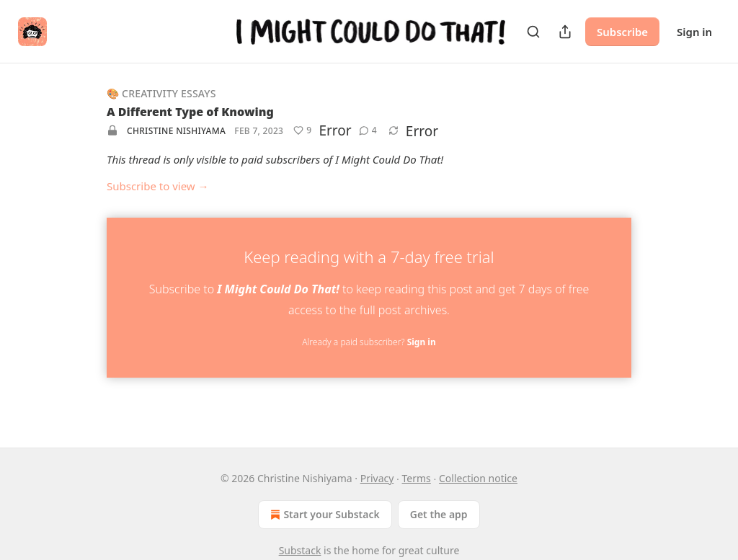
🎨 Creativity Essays (161, 93)
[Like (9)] (302, 130)
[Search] (533, 32)
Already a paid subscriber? (369, 342)
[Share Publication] (565, 32)
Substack (300, 550)
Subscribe (622, 32)
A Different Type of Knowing (190, 112)
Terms (417, 478)
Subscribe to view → (158, 186)
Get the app (439, 514)
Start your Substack (323, 515)
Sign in (694, 32)
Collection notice (478, 478)
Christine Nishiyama (176, 131)
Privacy (377, 478)
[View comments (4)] (368, 130)
